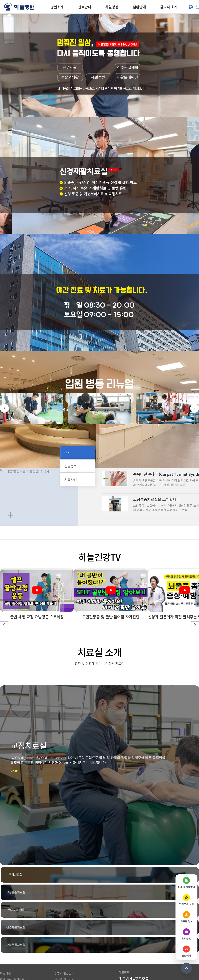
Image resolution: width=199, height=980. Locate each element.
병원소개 (57, 7)
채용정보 (60, 950)
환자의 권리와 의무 (12, 950)
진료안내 (85, 7)
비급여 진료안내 (64, 938)
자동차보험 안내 (64, 944)
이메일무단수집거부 (12, 938)
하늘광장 (112, 7)
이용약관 (5, 933)
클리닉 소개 (169, 7)
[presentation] (4, 408)
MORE (30, 782)
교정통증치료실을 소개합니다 (156, 499)
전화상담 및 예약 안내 (132, 945)
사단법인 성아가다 (66, 956)
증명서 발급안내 (64, 933)
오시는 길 (6, 956)
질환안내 (139, 7)
